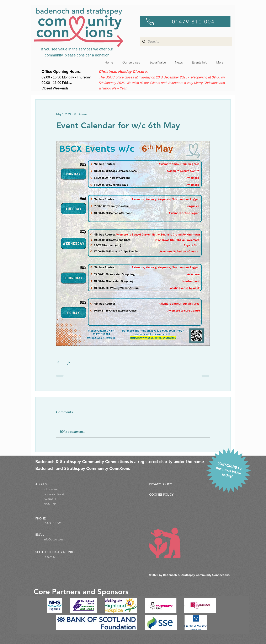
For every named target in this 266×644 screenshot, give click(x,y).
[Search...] (186, 42)
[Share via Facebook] (58, 363)
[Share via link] (68, 363)
